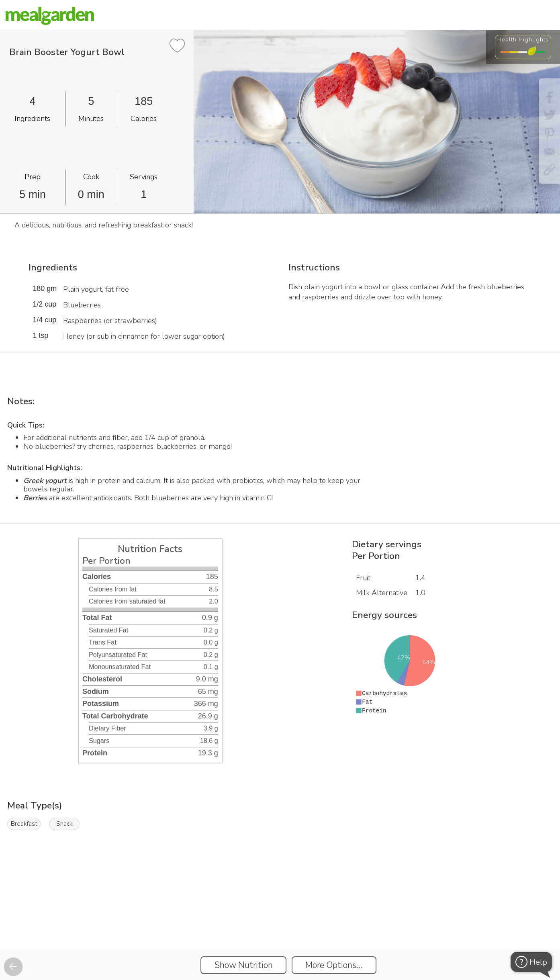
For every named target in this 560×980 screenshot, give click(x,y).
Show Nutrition (244, 965)
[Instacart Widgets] (280, 922)
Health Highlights (523, 39)
